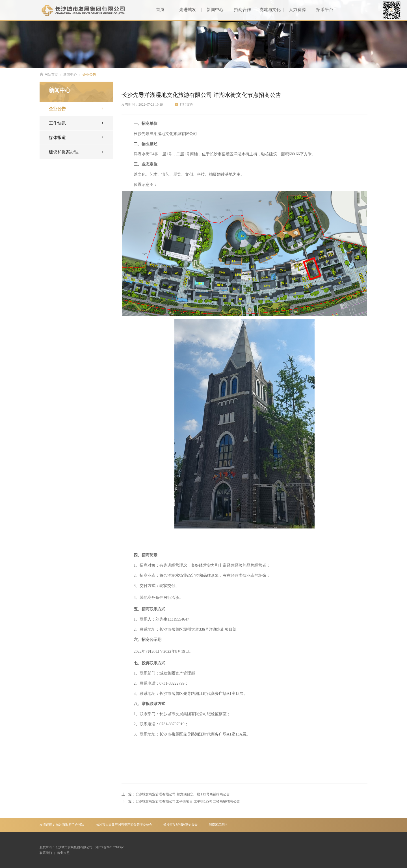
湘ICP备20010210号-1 (110, 847)
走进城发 (185, 10)
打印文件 (184, 105)
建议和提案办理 (76, 152)
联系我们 (46, 853)
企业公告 (89, 75)
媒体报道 (76, 137)
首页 (160, 10)
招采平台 (322, 10)
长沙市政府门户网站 (70, 825)
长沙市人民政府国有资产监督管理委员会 (124, 825)
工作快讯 (76, 123)
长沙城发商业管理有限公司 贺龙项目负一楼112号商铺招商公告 (182, 794)
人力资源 (295, 10)
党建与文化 (268, 10)
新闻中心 (212, 10)
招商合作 (240, 10)
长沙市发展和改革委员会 (180, 825)
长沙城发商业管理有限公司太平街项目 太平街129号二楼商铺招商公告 (188, 801)
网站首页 (49, 75)
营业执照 (63, 853)
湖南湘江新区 (218, 825)
